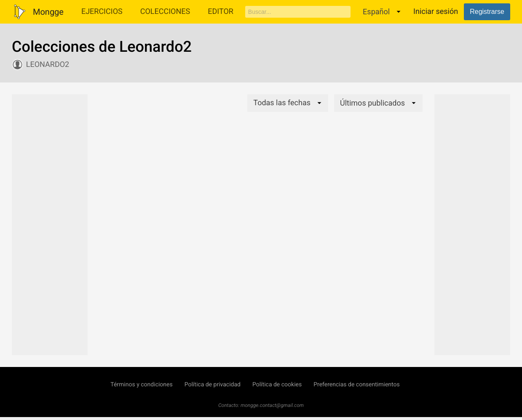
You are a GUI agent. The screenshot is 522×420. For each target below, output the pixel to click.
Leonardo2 (48, 65)
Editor (221, 12)
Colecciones (165, 12)
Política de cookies (277, 385)
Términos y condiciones (141, 385)
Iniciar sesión (436, 12)
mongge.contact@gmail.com (272, 405)
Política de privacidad (213, 385)
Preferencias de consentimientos (357, 385)
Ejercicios (102, 12)
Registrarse (487, 12)
